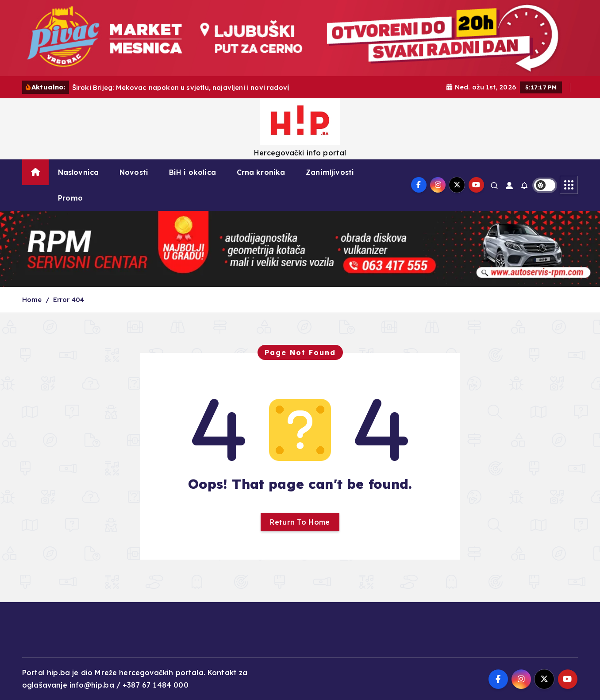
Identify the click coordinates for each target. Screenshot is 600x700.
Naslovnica (79, 172)
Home (32, 300)
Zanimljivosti (330, 172)
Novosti (134, 172)
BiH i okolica (192, 172)
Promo (70, 198)
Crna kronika (261, 172)
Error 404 (69, 300)
